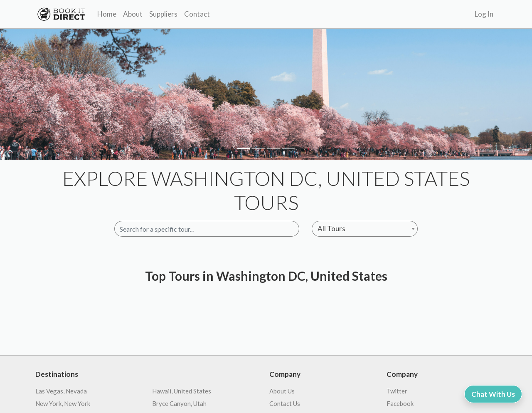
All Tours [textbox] (331, 229)
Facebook (400, 403)
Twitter (397, 391)
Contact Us (285, 403)
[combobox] (365, 229)
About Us (282, 391)
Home (107, 14)
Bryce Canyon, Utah (179, 403)
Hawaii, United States (182, 391)
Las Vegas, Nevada (61, 391)
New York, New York (63, 403)
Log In (484, 14)
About (133, 14)
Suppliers (163, 14)
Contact (197, 14)
